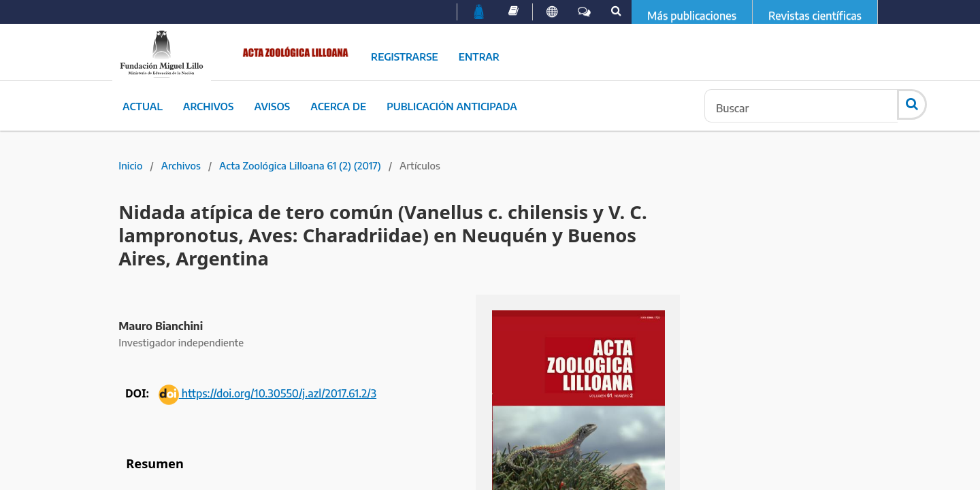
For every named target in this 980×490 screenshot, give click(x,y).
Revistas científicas (815, 16)
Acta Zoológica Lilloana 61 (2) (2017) (300, 165)
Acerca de (338, 106)
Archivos (209, 106)
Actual (143, 106)
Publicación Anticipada (452, 106)
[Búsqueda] (801, 106)
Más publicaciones (692, 16)
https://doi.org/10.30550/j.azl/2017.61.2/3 (267, 393)
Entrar (479, 56)
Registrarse (405, 56)
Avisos (272, 106)
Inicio (130, 165)
